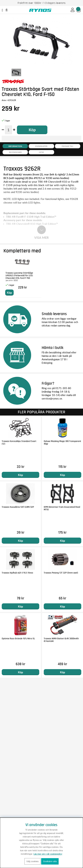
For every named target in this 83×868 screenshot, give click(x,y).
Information (15, 146)
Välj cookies (32, 861)
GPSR (41, 152)
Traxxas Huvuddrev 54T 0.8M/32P (18, 507)
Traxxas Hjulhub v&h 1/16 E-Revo (17, 573)
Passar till (68, 146)
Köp (20, 475)
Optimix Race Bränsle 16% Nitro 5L (18, 639)
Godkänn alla (50, 861)
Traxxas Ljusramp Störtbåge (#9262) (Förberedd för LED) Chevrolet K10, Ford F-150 (19, 276)
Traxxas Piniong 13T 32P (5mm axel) (61, 573)
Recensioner (15, 152)
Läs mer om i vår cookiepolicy (48, 854)
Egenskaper (41, 146)
